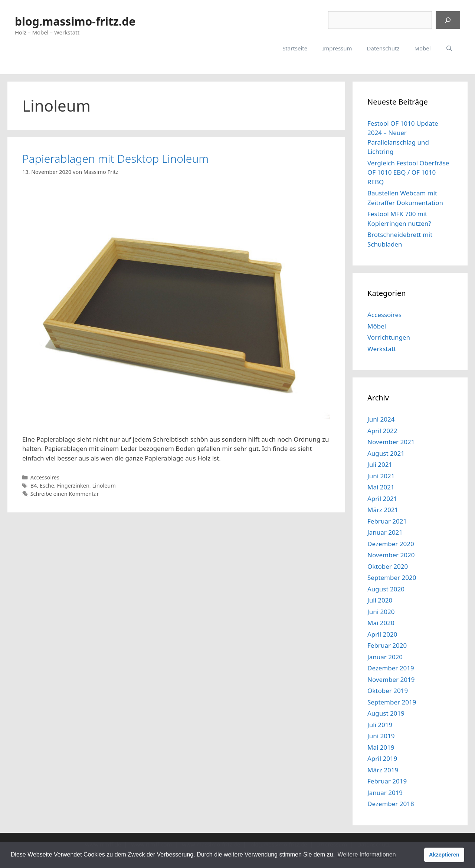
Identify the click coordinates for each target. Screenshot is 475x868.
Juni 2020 (381, 612)
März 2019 (383, 770)
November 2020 (391, 555)
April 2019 (382, 758)
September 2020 (392, 577)
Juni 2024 (381, 419)
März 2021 (383, 510)
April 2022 (382, 431)
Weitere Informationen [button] (366, 854)
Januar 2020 (385, 657)
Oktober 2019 (388, 691)
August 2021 (386, 453)
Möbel (422, 48)
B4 (34, 486)
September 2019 (392, 702)
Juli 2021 (380, 464)
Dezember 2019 (391, 668)
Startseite (295, 48)
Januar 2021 (385, 532)
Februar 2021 (387, 521)
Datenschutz (383, 48)
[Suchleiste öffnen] (449, 48)
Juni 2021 (381, 476)
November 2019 (391, 679)
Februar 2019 (387, 781)
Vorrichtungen (389, 337)
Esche (47, 486)
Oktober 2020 (388, 566)
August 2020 (386, 589)
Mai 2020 (381, 623)
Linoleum (104, 486)
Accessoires (45, 477)
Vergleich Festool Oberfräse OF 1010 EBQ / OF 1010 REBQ (408, 172)
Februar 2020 (387, 645)
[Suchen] (448, 20)
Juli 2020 (380, 600)
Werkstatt (382, 349)
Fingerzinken (73, 486)
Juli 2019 (380, 725)
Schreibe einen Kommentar (65, 494)
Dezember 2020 (391, 544)
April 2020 (382, 634)
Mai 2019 (381, 747)
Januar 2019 (385, 793)
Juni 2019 (381, 736)
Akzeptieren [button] (444, 855)
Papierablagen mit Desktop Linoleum (115, 159)
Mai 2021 (381, 487)
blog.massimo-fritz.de (75, 21)
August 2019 (386, 713)
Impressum (337, 48)
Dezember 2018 (391, 804)
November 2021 (391, 442)
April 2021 (382, 499)
